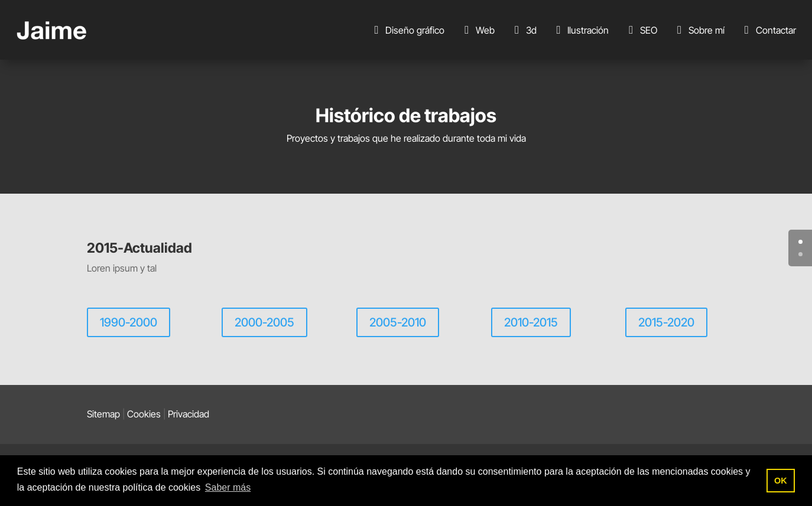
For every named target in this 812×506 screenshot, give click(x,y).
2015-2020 (666, 322)
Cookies (144, 414)
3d (523, 30)
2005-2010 (398, 322)
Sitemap (103, 414)
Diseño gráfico (407, 30)
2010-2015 (531, 322)
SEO (641, 30)
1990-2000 (129, 322)
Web (477, 30)
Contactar (768, 30)
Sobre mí (699, 30)
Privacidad (189, 414)
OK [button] (781, 481)
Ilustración (581, 30)
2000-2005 (264, 322)
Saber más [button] (228, 487)
